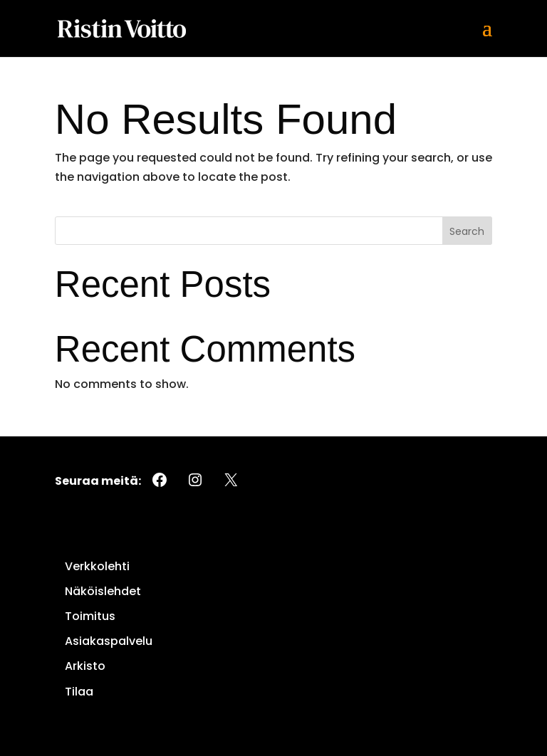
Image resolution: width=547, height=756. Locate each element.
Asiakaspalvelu (109, 641)
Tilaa (79, 692)
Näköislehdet (103, 591)
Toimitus (90, 616)
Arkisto (85, 666)
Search (467, 231)
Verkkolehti (97, 566)
